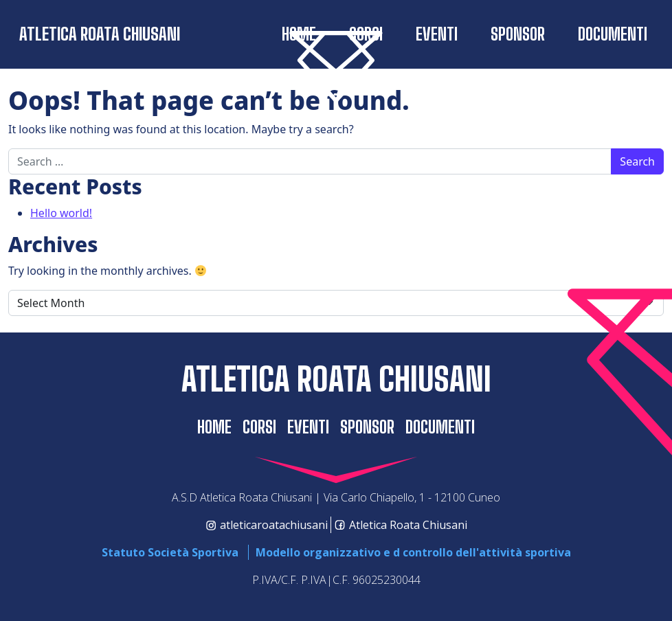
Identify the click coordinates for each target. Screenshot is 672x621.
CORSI (259, 427)
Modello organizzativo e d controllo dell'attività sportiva (413, 552)
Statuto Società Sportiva (170, 552)
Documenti (613, 34)
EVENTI (437, 34)
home (214, 427)
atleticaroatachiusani (267, 525)
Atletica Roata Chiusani (100, 34)
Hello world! (61, 213)
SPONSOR (518, 34)
